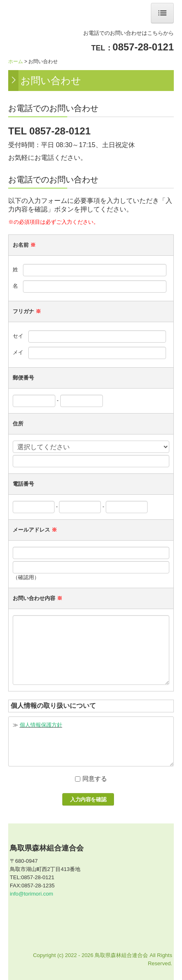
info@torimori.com (32, 894)
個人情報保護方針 (41, 725)
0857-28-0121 (143, 47)
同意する (95, 779)
